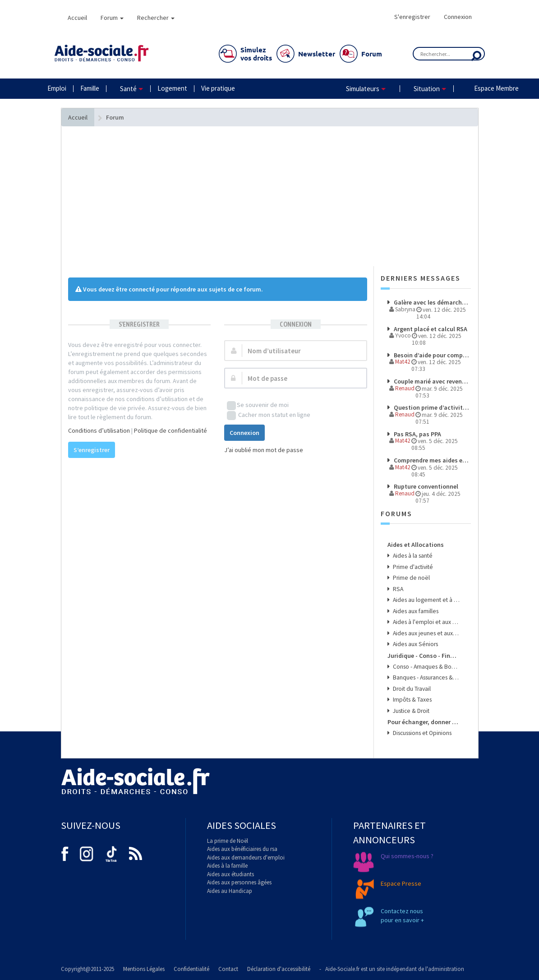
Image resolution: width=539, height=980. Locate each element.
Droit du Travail (411, 689)
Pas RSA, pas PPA (417, 434)
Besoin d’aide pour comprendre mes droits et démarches (432, 355)
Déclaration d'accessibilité (279, 969)
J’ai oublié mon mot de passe (264, 450)
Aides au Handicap (230, 891)
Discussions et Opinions (422, 733)
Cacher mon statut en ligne (269, 415)
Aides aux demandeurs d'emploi (246, 857)
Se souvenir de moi (258, 405)
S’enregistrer (92, 450)
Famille (90, 88)
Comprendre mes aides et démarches (432, 460)
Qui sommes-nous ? (407, 856)
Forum (112, 18)
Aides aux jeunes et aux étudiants (426, 633)
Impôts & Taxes (412, 700)
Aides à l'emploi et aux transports (426, 622)
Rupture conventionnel (425, 486)
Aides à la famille (227, 866)
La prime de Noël (228, 841)
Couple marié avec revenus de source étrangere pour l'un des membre (432, 381)
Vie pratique (218, 88)
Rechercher (156, 18)
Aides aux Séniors (415, 644)
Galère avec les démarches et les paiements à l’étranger (432, 302)
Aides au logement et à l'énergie (426, 600)
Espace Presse (401, 883)
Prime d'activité (412, 567)
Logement (172, 88)
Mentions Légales (144, 969)
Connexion (458, 17)
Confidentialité (191, 969)
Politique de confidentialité (170, 430)
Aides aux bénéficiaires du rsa (242, 849)
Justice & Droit (410, 711)
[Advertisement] (218, 214)
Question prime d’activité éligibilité (432, 407)
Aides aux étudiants (230, 874)
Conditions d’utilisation (99, 430)
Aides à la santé (412, 556)
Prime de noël (411, 578)
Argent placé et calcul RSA (430, 329)
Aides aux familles (415, 611)
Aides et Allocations (416, 545)
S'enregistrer (412, 17)
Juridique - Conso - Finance (424, 656)
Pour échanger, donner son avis (424, 722)
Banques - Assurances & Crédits (426, 677)
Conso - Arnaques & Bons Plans (426, 667)
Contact (228, 969)
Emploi (57, 88)
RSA (397, 589)
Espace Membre (496, 88)
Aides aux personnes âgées (239, 882)
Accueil (77, 18)
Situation (427, 89)
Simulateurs (363, 89)
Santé (128, 89)
